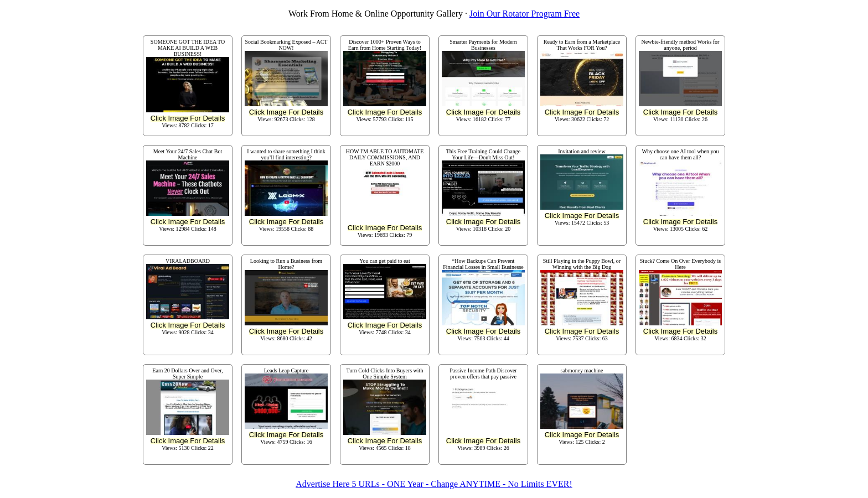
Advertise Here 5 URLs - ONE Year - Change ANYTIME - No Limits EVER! (434, 484)
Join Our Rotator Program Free (525, 14)
